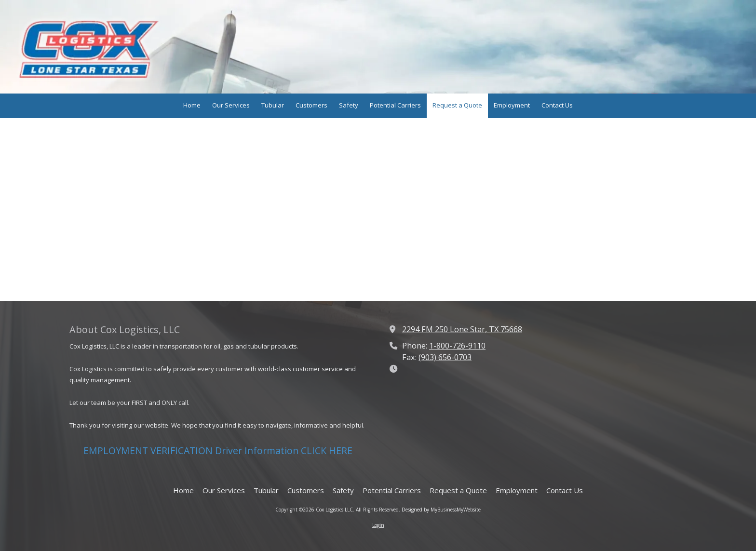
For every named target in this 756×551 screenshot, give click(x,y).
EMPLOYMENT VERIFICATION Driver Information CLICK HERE (218, 450)
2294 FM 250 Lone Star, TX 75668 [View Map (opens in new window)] (462, 329)
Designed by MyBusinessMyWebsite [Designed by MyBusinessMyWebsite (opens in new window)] (441, 510)
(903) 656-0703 (445, 357)
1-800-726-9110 (457, 346)
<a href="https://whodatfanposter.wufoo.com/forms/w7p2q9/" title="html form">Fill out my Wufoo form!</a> (378, 209)
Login (378, 525)
